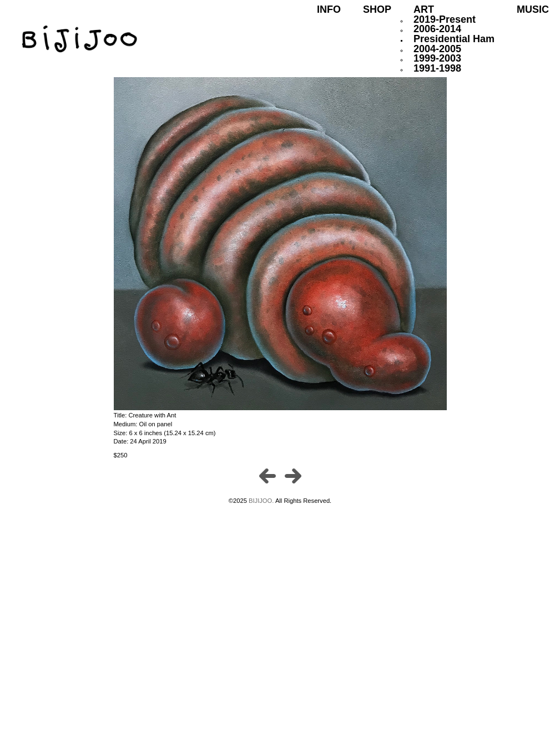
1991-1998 (437, 68)
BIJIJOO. (262, 501)
